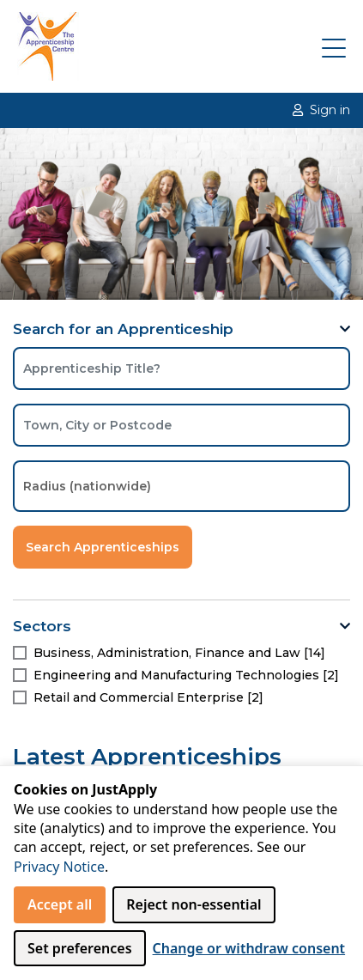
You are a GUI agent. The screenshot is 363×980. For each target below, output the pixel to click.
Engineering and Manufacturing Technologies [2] (186, 675)
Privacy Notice (59, 867)
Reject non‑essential (194, 904)
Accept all (60, 904)
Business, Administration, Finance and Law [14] (179, 653)
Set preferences (80, 948)
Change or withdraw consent (249, 948)
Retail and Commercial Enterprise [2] (148, 697)
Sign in (321, 110)
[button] (345, 329)
